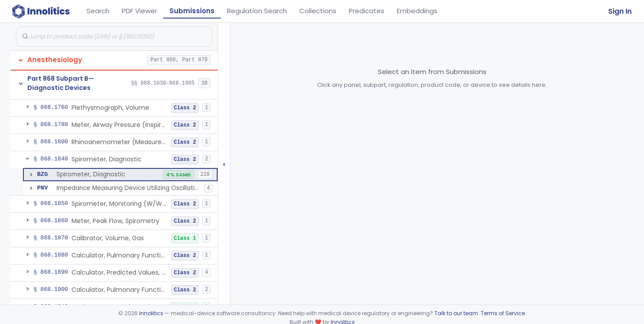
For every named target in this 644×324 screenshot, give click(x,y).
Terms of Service (503, 313)
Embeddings (417, 11)
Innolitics (151, 313)
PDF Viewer (139, 11)
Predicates (367, 11)
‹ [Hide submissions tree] (224, 164)
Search (98, 11)
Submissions (192, 11)
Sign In (620, 11)
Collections (318, 11)
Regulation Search (257, 11)
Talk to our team (456, 313)
